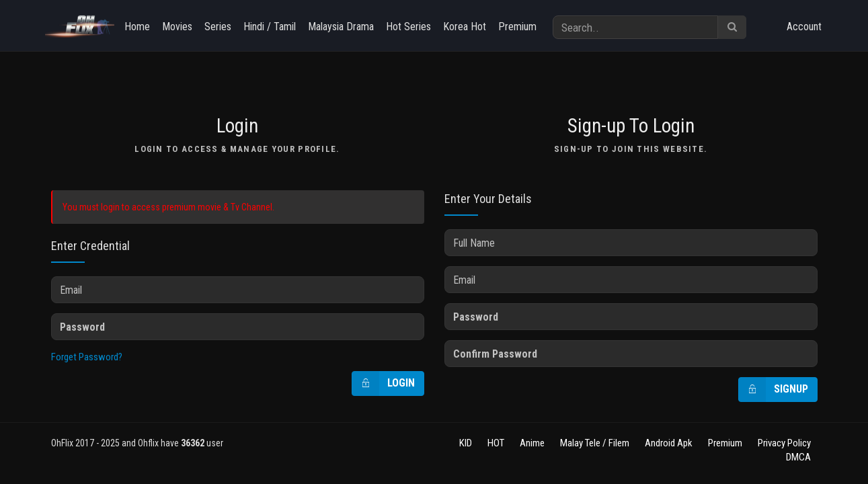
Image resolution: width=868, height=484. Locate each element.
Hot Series (408, 27)
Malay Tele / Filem (595, 443)
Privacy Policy (784, 443)
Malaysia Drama (341, 27)
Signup (774, 390)
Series (218, 27)
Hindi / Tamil (270, 27)
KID (466, 443)
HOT (496, 443)
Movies (177, 27)
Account (804, 27)
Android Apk (669, 443)
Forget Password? (87, 357)
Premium (517, 27)
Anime (532, 443)
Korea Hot (465, 27)
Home (137, 27)
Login (384, 384)
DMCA (798, 457)
